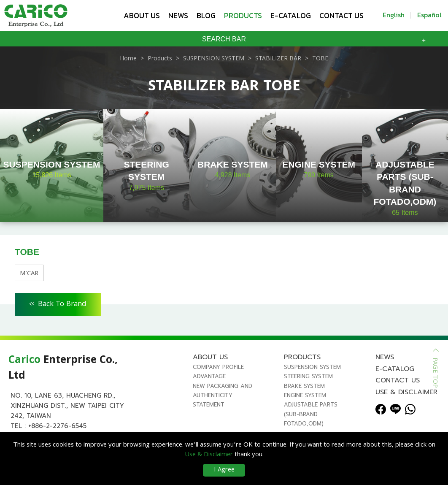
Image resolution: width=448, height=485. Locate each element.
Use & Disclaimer (406, 392)
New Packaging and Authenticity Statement (223, 396)
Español (429, 15)
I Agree (224, 470)
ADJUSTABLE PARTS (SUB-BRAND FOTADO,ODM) (311, 414)
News (178, 15)
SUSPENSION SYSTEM (312, 367)
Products (243, 15)
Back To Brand (58, 303)
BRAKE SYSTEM (304, 386)
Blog (206, 15)
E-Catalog (291, 15)
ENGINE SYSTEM (305, 395)
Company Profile (218, 367)
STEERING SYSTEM (308, 376)
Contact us (341, 15)
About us (142, 15)
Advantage (209, 376)
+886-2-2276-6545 (57, 426)
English (394, 15)
